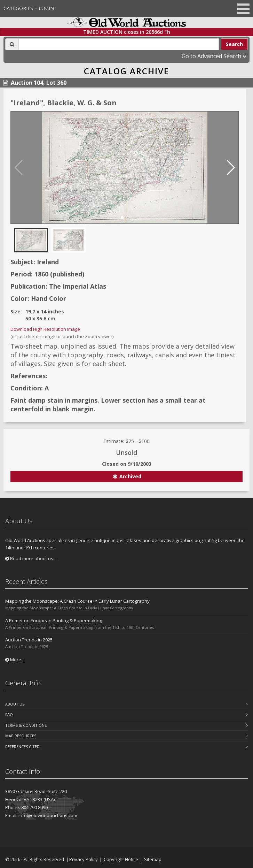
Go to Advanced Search (214, 56)
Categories (18, 8)
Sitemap (153, 859)
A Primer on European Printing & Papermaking (54, 620)
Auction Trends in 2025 (29, 640)
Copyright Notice (121, 859)
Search (234, 44)
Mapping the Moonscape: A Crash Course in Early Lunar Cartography (77, 601)
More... (15, 660)
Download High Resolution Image (45, 329)
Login (46, 8)
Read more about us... (31, 558)
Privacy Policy (84, 859)
